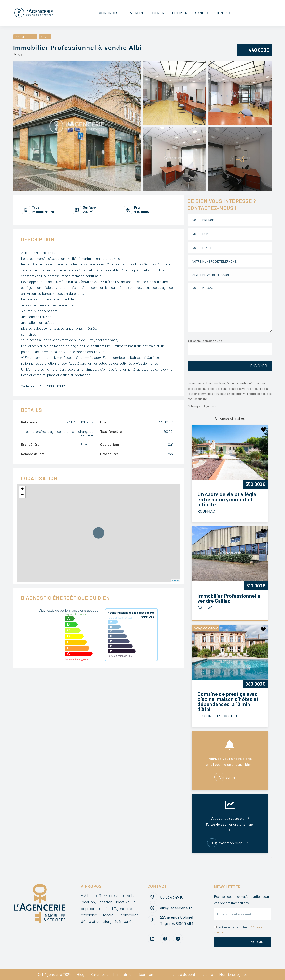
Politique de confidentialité (190, 974)
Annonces (111, 13)
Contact (224, 13)
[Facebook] (165, 939)
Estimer (180, 13)
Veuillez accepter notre (238, 930)
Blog (80, 974)
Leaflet (175, 580)
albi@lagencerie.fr (176, 908)
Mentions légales (234, 974)
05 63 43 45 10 (172, 897)
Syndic (201, 13)
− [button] (22, 495)
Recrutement (149, 974)
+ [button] (22, 489)
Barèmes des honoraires (110, 974)
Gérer (158, 13)
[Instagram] (178, 939)
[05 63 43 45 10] (152, 897)
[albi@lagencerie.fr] (152, 908)
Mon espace (255, 13)
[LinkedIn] (152, 939)
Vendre (137, 13)
